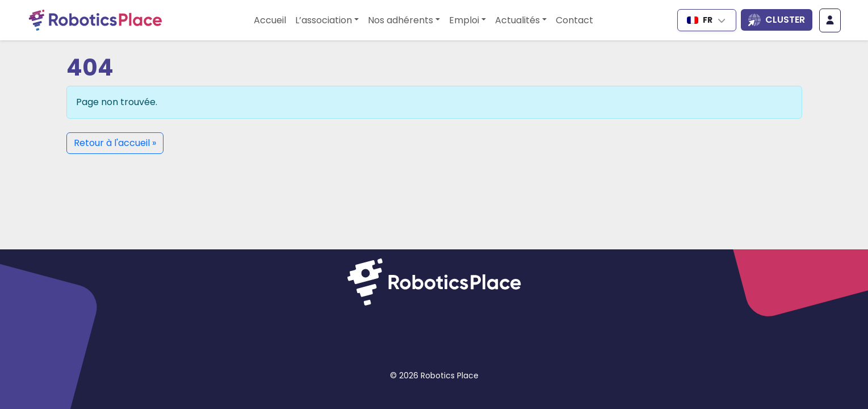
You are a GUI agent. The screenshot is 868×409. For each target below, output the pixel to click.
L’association (324, 20)
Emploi (464, 20)
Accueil (270, 20)
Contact (575, 20)
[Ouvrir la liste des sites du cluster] (777, 20)
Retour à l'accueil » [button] (115, 143)
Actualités (517, 20)
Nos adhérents (401, 20)
